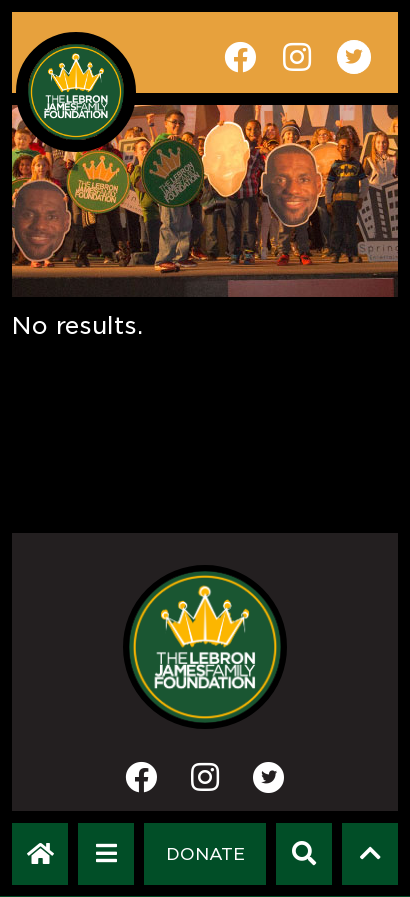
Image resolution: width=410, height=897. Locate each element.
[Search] (304, 854)
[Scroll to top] (370, 854)
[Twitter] (269, 777)
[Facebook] (141, 783)
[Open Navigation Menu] (106, 854)
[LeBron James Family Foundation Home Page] (205, 647)
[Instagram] (205, 783)
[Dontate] (205, 854)
